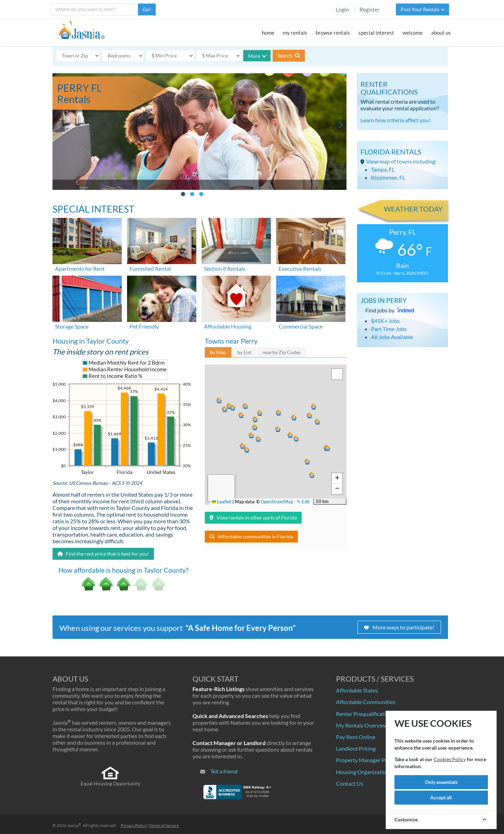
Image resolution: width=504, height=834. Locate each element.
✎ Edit (303, 502)
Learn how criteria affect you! (395, 120)
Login (342, 9)
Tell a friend (224, 771)
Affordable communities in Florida (251, 536)
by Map (218, 352)
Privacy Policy (134, 825)
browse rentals (333, 33)
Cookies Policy (450, 759)
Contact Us (350, 783)
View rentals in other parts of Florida (253, 518)
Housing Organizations (364, 772)
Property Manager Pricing (367, 760)
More (257, 56)
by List (244, 352)
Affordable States (357, 690)
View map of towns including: (401, 161)
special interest (376, 33)
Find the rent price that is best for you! (103, 554)
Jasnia (74, 825)
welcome (413, 33)
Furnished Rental (150, 268)
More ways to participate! (399, 627)
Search (289, 56)
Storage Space (72, 326)
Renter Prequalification (364, 714)
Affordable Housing (228, 326)
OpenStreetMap (277, 502)
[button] (256, 419)
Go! (147, 9)
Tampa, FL (383, 169)
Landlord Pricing (356, 748)
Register (369, 9)
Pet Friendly (144, 326)
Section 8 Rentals (225, 268)
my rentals (295, 33)
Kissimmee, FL (388, 177)
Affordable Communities (366, 702)
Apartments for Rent (80, 268)
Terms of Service (164, 825)
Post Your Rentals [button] (422, 9)
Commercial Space (301, 326)
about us (441, 33)
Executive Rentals (300, 268)
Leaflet (222, 502)
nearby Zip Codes (282, 352)
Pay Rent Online (356, 737)
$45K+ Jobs (385, 321)
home (268, 33)
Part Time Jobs (389, 329)
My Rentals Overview (362, 725)
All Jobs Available (392, 337)
